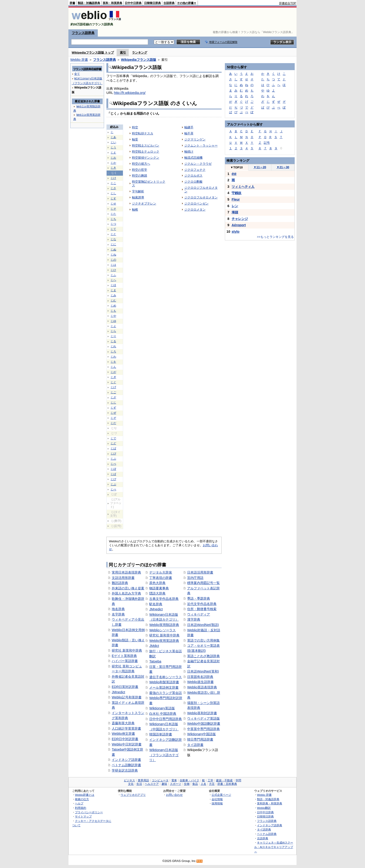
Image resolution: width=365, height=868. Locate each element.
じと (113, 234)
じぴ (113, 479)
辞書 (72, 3)
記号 (267, 143)
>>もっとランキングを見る (275, 237)
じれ (113, 346)
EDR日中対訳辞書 (125, 739)
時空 (135, 127)
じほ (113, 285)
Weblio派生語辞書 (200, 682)
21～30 (283, 167)
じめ (113, 306)
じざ (113, 397)
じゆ (113, 321)
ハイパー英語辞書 (125, 661)
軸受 (135, 139)
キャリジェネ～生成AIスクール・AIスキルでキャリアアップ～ (274, 847)
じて (113, 229)
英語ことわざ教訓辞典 (203, 656)
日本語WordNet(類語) (203, 625)
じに (113, 244)
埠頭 (235, 212)
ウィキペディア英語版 (203, 718)
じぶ (113, 459)
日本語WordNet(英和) (203, 671)
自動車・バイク (189, 780)
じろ (113, 352)
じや (113, 316)
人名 (203, 784)
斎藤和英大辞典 (123, 723)
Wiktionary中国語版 (201, 734)
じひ (113, 270)
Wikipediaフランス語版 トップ (93, 53)
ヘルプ (79, 803)
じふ (113, 275)
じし (113, 193)
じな (113, 239)
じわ (113, 357)
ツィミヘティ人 (243, 187)
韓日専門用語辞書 (200, 739)
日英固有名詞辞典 (200, 677)
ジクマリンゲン (195, 139)
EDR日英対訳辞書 (125, 687)
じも (113, 311)
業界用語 (143, 780)
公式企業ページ (221, 795)
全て (77, 74)
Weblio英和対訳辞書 (202, 713)
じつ (113, 224)
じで (113, 438)
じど (113, 443)
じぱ (113, 474)
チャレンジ (240, 219)
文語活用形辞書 (123, 578)
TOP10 (237, 167)
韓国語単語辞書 (161, 734)
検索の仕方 (82, 799)
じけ (113, 178)
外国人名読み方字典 (126, 593)
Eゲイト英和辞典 (124, 656)
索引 (123, 53)
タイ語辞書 (195, 745)
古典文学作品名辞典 (164, 599)
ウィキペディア (199, 614)
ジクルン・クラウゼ (198, 164)
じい (113, 142)
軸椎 (135, 210)
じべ (113, 464)
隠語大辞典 (157, 593)
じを (113, 362)
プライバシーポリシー (89, 812)
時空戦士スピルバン (146, 145)
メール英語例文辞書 (164, 687)
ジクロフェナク (195, 170)
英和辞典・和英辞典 (270, 803)
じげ (113, 387)
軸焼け (189, 152)
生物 (187, 784)
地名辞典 (118, 609)
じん (113, 367)
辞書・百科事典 (227, 784)
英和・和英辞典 (112, 3)
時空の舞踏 (140, 176)
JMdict (154, 646)
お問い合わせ (174, 795)
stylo (236, 232)
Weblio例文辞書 (123, 734)
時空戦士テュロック (146, 152)
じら (113, 331)
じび (113, 454)
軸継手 (189, 127)
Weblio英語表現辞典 (202, 687)
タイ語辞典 (264, 829)
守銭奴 (237, 193)
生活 (139, 784)
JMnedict (118, 692)
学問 (238, 780)
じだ (113, 423)
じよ (113, 326)
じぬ (113, 249)
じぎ (113, 377)
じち (113, 219)
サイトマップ (83, 816)
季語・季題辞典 (199, 598)
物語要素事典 (159, 588)
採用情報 (217, 803)
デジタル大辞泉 (161, 572)
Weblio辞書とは (85, 795)
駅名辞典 (156, 604)
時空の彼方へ (141, 164)
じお (113, 158)
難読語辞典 (120, 583)
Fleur (236, 199)
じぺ (113, 489)
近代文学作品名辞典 (202, 604)
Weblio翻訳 (264, 808)
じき (113, 168)
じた (113, 214)
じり (113, 336)
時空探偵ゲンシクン (146, 158)
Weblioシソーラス (162, 630)
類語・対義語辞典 (89, 3)
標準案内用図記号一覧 (203, 583)
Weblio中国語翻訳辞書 (204, 724)
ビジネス (129, 780)
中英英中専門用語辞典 (203, 729)
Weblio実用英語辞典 (164, 641)
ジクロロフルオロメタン (201, 197)
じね (113, 255)
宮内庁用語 (195, 578)
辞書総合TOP (288, 3)
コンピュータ (160, 780)
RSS (200, 861)
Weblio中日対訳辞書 (127, 744)
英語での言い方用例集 (203, 640)
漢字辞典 (194, 619)
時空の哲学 (140, 170)
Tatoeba (155, 661)
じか (113, 163)
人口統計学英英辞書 (126, 728)
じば (113, 448)
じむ (113, 301)
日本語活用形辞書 (200, 572)
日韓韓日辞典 (152, 3)
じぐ (113, 382)
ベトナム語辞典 (267, 834)
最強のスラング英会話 (166, 693)
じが (113, 372)
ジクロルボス (193, 176)
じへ (113, 280)
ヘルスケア (152, 784)
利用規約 (81, 808)
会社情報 (217, 799)
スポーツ (176, 784)
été (234, 174)
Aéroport (239, 225)
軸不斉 (189, 133)
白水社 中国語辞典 (163, 714)
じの (113, 260)
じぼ (113, 469)
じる (113, 341)
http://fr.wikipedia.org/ (130, 93)
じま (113, 290)
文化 (131, 784)
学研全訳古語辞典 (125, 770)
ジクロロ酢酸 (193, 182)
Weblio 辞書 (79, 60)
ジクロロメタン (195, 210)
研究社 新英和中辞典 (127, 650)
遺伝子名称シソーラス (166, 677)
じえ (113, 153)
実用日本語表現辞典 (126, 572)
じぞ (113, 418)
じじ (113, 403)
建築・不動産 (224, 780)
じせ (113, 204)
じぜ (113, 413)
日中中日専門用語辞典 (166, 719)
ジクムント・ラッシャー (201, 145)
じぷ (113, 484)
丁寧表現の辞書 (161, 578)
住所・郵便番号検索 (202, 609)
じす (113, 198)
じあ (113, 137)
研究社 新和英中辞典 (164, 635)
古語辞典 (169, 3)
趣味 (164, 784)
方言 (212, 784)
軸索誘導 (138, 197)
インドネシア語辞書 (126, 760)
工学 (210, 780)
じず (113, 408)
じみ (113, 295)
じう (113, 147)
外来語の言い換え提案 (128, 588)
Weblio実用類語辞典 (164, 625)
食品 (195, 784)
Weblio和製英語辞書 (164, 682)
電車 (174, 780)
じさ (113, 188)
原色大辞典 (157, 583)
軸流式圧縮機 (193, 158)
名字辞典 (118, 614)
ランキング (140, 53)
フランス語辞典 (83, 33)
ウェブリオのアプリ (133, 795)
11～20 (260, 167)
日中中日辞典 (133, 3)
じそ (113, 209)
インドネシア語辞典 (270, 825)
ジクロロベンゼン (196, 203)
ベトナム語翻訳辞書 (126, 765)
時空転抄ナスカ (143, 133)
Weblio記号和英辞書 (127, 697)
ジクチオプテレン (144, 203)
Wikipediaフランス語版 (139, 60)
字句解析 (138, 191)
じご (113, 392)
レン (235, 206)
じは (113, 265)
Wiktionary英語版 (162, 708)
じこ (113, 183)
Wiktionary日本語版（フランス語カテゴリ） (164, 755)
